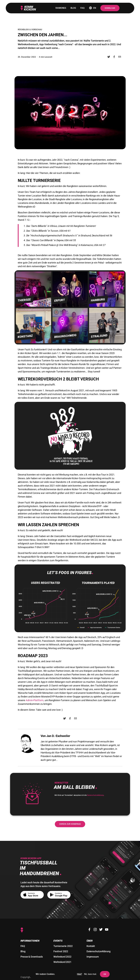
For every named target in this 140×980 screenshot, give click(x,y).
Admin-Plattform (35, 700)
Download (110, 8)
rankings (61, 8)
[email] (120, 57)
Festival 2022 (61, 951)
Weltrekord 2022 (62, 957)
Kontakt (91, 946)
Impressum (93, 957)
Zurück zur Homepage (70, 824)
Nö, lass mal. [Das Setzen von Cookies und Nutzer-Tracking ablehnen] (90, 974)
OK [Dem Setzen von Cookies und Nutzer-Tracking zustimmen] (105, 974)
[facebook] (114, 57)
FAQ (23, 946)
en (92, 8)
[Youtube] (107, 929)
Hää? (80, 974)
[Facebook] (89, 929)
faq (82, 8)
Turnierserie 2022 (63, 946)
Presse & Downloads (32, 957)
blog (73, 8)
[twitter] (109, 57)
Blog (23, 951)
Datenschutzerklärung (95, 795)
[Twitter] (101, 929)
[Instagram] (95, 929)
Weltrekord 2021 (62, 962)
